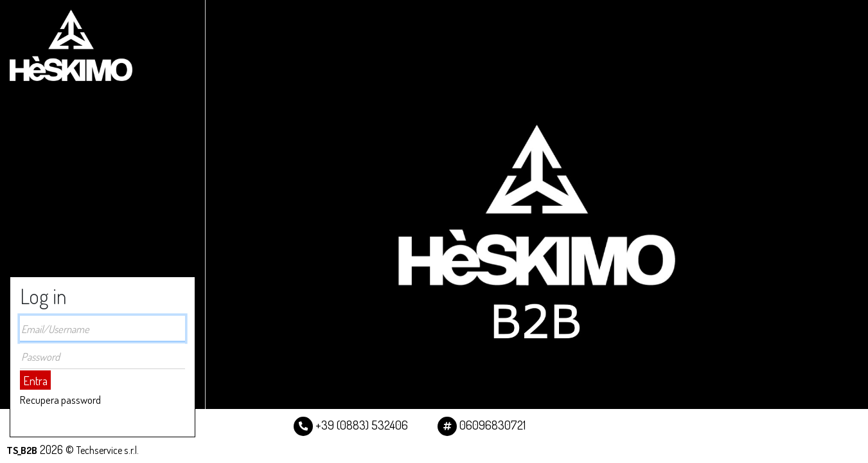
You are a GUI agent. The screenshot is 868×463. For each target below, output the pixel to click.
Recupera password (60, 400)
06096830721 (482, 425)
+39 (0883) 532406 (351, 425)
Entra (35, 380)
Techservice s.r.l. (108, 450)
